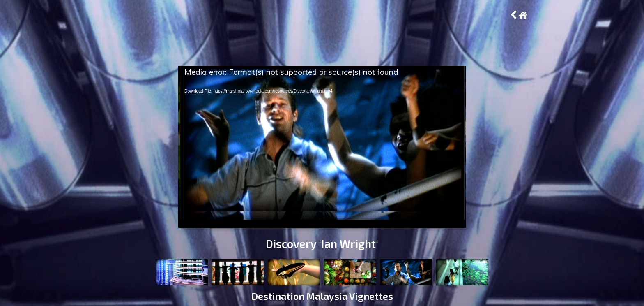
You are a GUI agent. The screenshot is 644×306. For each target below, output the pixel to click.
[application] (322, 147)
